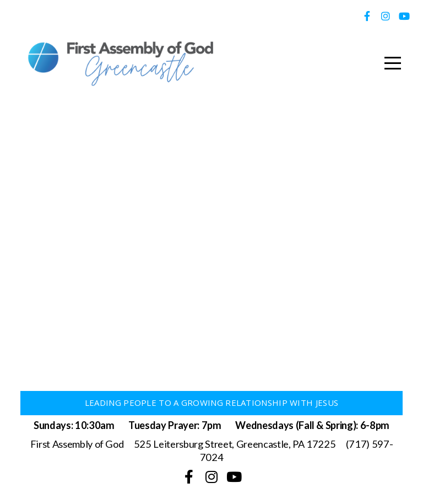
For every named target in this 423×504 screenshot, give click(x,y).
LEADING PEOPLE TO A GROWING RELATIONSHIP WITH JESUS (211, 403)
